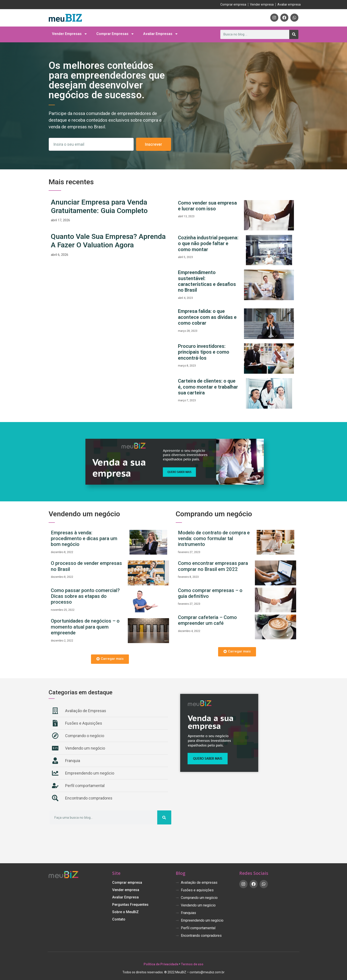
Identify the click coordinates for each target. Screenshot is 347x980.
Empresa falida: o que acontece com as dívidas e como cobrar (207, 317)
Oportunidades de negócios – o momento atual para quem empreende (85, 627)
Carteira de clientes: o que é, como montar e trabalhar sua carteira (208, 387)
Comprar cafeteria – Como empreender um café (207, 620)
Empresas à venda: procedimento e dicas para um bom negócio (84, 539)
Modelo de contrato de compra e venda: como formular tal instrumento (214, 539)
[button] (110, 659)
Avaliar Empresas (161, 34)
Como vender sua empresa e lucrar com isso (207, 206)
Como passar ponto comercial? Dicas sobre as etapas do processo (85, 596)
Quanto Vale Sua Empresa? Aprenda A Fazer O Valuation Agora (108, 241)
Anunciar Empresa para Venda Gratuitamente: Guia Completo (99, 206)
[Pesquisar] (294, 34)
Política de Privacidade (161, 964)
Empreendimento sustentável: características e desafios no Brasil (207, 281)
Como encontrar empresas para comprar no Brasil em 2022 (213, 566)
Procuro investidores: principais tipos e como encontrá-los (204, 352)
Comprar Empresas (115, 34)
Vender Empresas (70, 34)
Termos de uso (192, 964)
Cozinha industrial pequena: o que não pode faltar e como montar (208, 244)
